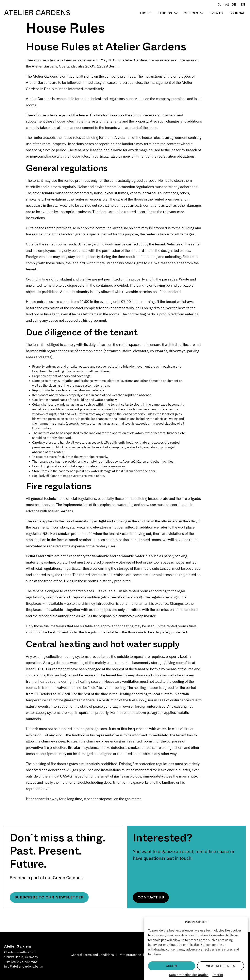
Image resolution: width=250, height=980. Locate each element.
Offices (191, 13)
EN (243, 4)
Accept (172, 966)
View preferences (221, 966)
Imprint (218, 975)
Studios (165, 13)
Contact (223, 4)
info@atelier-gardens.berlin (24, 966)
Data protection (130, 955)
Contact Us (151, 897)
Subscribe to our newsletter (49, 897)
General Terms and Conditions (92, 955)
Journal (237, 13)
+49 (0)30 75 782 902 (21, 962)
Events (216, 13)
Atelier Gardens (37, 13)
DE (234, 4)
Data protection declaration (189, 975)
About (145, 13)
